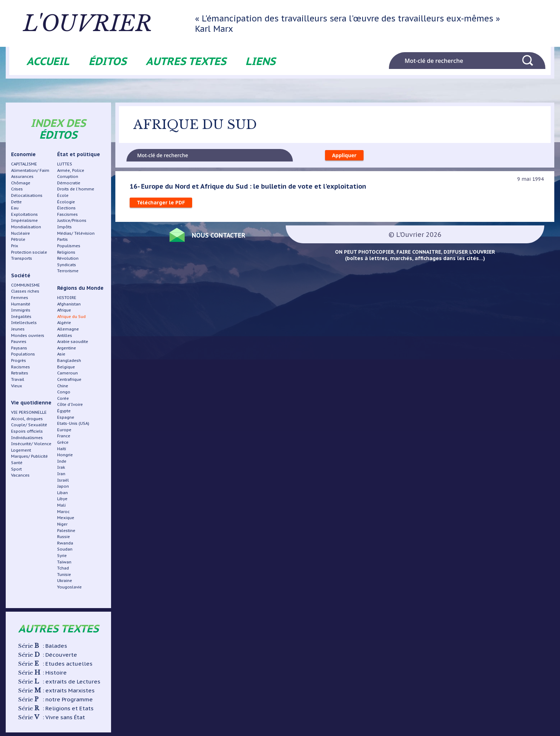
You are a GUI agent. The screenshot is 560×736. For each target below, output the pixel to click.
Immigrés (21, 310)
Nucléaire (21, 233)
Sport (16, 469)
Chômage (21, 183)
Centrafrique (69, 379)
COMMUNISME (26, 285)
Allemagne (68, 329)
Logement (21, 450)
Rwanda (65, 543)
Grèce (63, 442)
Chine (63, 386)
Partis (62, 239)
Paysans (19, 348)
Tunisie (64, 574)
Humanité (21, 304)
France (64, 436)
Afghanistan (69, 304)
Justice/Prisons (72, 220)
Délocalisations (27, 195)
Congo (64, 392)
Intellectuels (24, 322)
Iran (61, 474)
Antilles (65, 335)
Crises (17, 189)
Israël (63, 480)
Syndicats (67, 265)
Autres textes (186, 61)
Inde (62, 461)
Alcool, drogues (27, 419)
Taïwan (64, 562)
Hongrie (65, 455)
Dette (16, 202)
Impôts (64, 227)
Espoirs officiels (27, 431)
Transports (22, 258)
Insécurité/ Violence (31, 444)
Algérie (64, 322)
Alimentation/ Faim (30, 170)
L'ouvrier (89, 23)
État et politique (79, 154)
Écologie (66, 202)
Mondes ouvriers (28, 335)
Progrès (19, 360)
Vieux (17, 386)
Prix (15, 246)
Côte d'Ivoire (70, 404)
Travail (18, 379)
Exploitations (24, 214)
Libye (62, 499)
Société (21, 275)
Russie (64, 536)
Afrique (64, 310)
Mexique (66, 518)
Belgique (66, 367)
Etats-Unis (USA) (73, 423)
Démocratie (69, 183)
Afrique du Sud (71, 316)
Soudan (65, 549)
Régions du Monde (80, 288)
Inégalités (21, 316)
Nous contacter (219, 235)
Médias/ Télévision (76, 233)
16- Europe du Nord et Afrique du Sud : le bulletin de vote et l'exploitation (248, 186)
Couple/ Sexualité (29, 425)
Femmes (20, 297)
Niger (62, 524)
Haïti (62, 449)
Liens (260, 61)
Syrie (62, 555)
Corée (63, 398)
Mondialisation (26, 227)
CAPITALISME (24, 164)
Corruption (68, 176)
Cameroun (67, 373)
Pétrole (18, 239)
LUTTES (65, 164)
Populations (23, 354)
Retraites (20, 373)
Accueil (48, 61)
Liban (62, 493)
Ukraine (65, 580)
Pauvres (19, 341)
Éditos (107, 61)
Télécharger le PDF (161, 203)
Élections (66, 208)
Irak (61, 467)
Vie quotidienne (31, 403)
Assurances (22, 176)
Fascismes (67, 214)
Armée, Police (71, 170)
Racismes (21, 367)
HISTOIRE (67, 297)
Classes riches (25, 291)
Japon (63, 486)
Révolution (68, 258)
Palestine (66, 530)
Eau (15, 208)
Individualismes (27, 437)
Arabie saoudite (73, 341)
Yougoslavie (69, 587)
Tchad (63, 568)
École (63, 195)
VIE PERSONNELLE (29, 412)
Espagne (66, 417)
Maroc (63, 511)
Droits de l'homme (76, 189)
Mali (61, 505)
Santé (17, 463)
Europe (64, 430)
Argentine (67, 348)
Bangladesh (69, 360)
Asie (61, 354)
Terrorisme (68, 271)
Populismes (69, 246)
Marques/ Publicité (29, 456)
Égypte (64, 411)
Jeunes (18, 329)
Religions (66, 252)
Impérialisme (24, 220)
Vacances (20, 475)
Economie (23, 154)
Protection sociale (29, 252)
